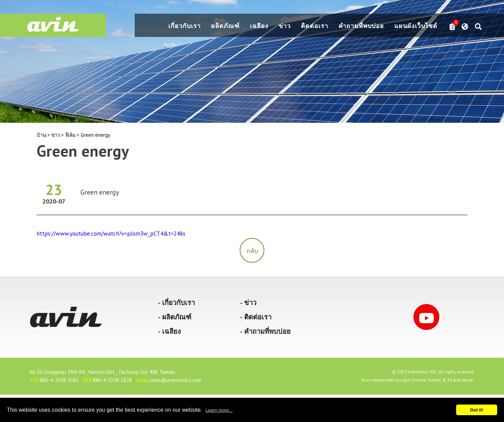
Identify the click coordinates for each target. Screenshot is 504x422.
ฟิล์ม (70, 135)
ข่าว (285, 26)
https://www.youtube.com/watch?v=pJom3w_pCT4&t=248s (111, 234)
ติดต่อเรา (315, 26)
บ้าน (41, 135)
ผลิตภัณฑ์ (225, 26)
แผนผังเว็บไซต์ (416, 26)
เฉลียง (259, 26)
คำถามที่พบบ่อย (361, 26)
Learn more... (219, 410)
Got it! (476, 410)
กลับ (252, 251)
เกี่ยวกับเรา (184, 26)
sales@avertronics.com (175, 380)
